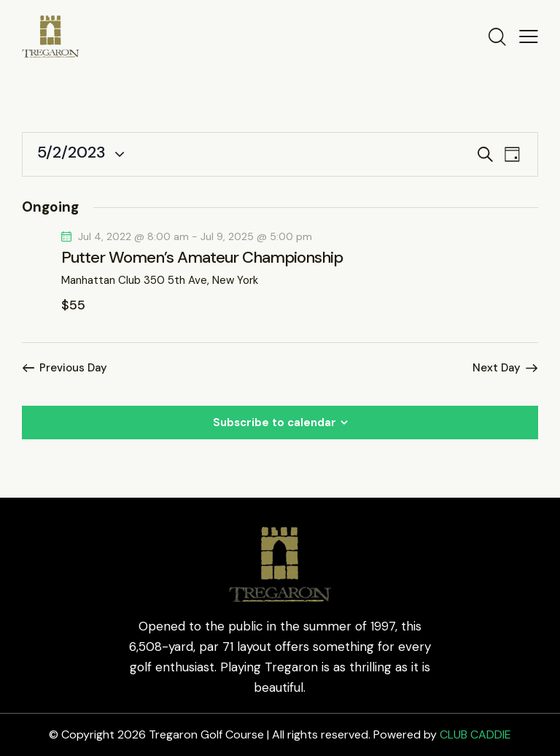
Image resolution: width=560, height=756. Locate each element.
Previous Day (73, 368)
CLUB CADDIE (475, 734)
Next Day (497, 368)
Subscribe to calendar (275, 423)
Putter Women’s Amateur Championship (202, 258)
